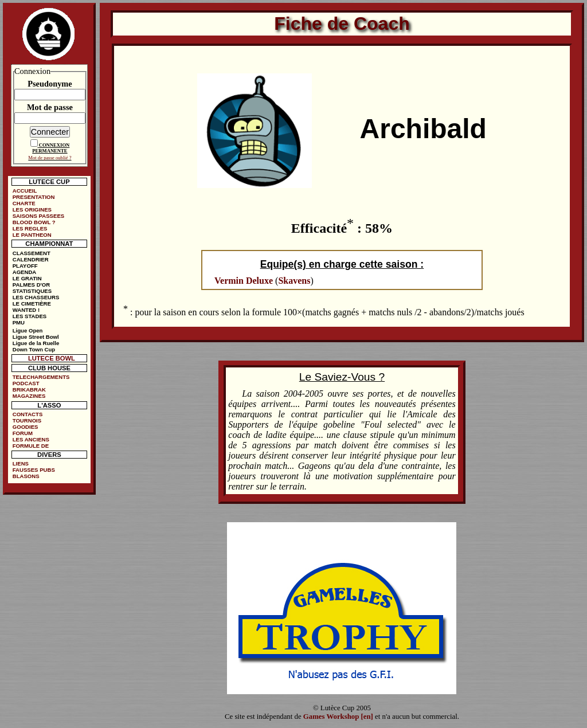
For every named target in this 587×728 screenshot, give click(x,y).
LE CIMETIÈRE (32, 304)
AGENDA (25, 272)
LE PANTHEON (32, 235)
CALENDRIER (31, 259)
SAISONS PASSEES (38, 216)
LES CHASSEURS (36, 297)
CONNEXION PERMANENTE (51, 148)
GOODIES (26, 427)
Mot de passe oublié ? (50, 158)
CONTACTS (28, 414)
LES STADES (30, 316)
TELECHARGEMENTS (41, 377)
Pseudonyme (50, 84)
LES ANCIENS (31, 439)
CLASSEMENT (32, 253)
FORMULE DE (31, 446)
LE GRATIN (27, 278)
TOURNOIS (27, 420)
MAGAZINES (29, 396)
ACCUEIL (25, 191)
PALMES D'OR (32, 285)
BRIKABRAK (29, 390)
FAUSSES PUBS (34, 470)
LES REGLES (30, 228)
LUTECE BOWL (52, 358)
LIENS (21, 463)
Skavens (294, 281)
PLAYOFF (25, 266)
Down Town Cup (34, 349)
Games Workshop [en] (338, 717)
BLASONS (26, 476)
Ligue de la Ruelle (36, 343)
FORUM (23, 433)
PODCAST (26, 383)
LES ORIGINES (32, 210)
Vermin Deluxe (244, 281)
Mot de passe (50, 107)
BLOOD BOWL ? (34, 222)
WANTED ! (26, 310)
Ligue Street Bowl (36, 337)
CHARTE (24, 203)
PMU (19, 322)
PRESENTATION (34, 197)
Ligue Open (28, 330)
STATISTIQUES (32, 291)
